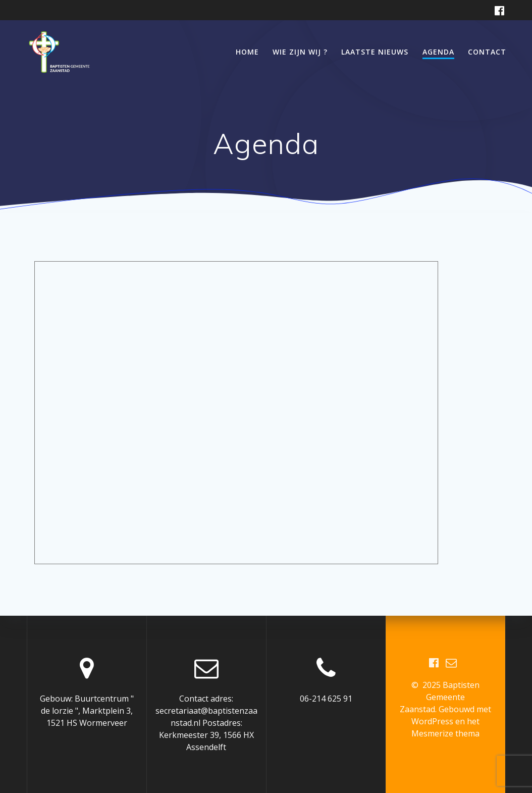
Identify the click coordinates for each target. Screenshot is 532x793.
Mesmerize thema (445, 733)
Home (247, 52)
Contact (487, 52)
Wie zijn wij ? (300, 52)
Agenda (438, 52)
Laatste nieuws (375, 52)
